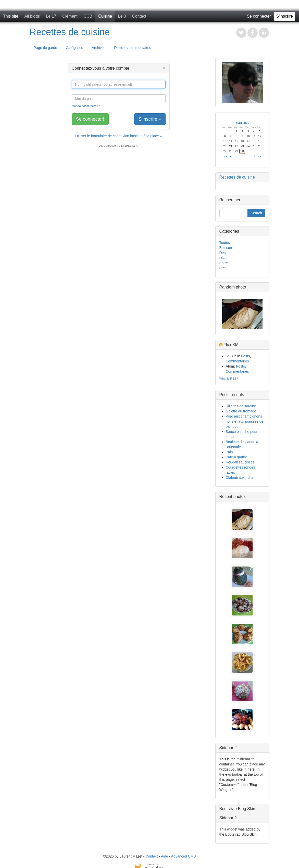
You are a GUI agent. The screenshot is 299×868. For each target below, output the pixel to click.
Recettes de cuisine (70, 32)
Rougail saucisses (240, 462)
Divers (225, 258)
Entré (224, 263)
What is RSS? (229, 378)
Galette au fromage (241, 411)
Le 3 (122, 16)
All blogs (32, 16)
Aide (165, 856)
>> (259, 157)
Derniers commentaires (133, 48)
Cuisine (105, 16)
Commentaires (237, 361)
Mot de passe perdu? (86, 106)
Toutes (225, 243)
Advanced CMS (184, 856)
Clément (70, 16)
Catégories (74, 48)
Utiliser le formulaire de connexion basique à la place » (119, 136)
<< (226, 157)
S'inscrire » (150, 119)
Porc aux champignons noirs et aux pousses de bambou (245, 421)
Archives (99, 48)
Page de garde (45, 48)
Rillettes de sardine (241, 406)
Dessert (226, 253)
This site (11, 16)
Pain (229, 452)
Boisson (226, 248)
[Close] (164, 68)
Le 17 (51, 16)
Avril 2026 (242, 123)
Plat (222, 268)
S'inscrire (285, 16)
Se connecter (259, 16)
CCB (88, 16)
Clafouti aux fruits (240, 477)
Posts (245, 356)
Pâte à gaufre (236, 457)
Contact (139, 16)
